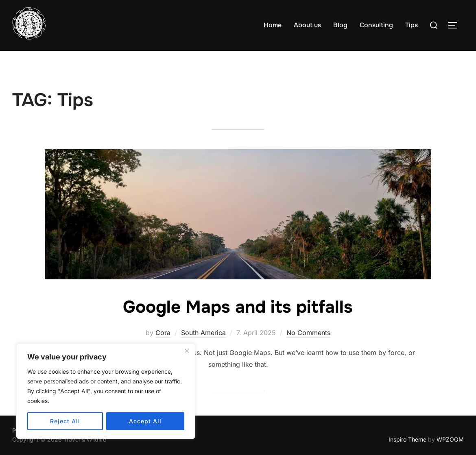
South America (203, 333)
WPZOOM (450, 439)
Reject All (65, 421)
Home (273, 25)
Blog (340, 25)
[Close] (187, 351)
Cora (163, 333)
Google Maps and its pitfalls (238, 307)
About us (307, 25)
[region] (106, 391)
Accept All (145, 421)
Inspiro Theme (407, 439)
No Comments (308, 333)
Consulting (376, 25)
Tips (412, 25)
